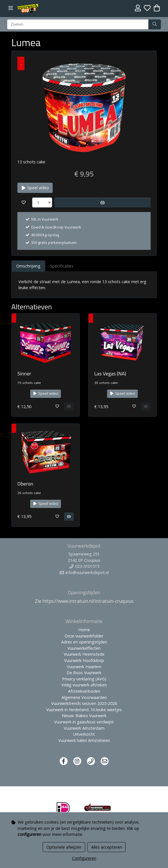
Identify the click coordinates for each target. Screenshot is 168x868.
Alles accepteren (106, 847)
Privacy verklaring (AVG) (84, 679)
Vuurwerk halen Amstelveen (84, 740)
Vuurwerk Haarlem (84, 667)
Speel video (35, 188)
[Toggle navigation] (11, 8)
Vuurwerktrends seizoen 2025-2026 (84, 703)
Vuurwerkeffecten (84, 648)
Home (84, 630)
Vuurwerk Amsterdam (84, 728)
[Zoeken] (78, 24)
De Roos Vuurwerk (84, 673)
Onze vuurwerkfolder (84, 636)
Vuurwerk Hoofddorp (84, 660)
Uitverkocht (84, 734)
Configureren (84, 858)
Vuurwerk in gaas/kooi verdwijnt (84, 722)
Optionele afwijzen (64, 847)
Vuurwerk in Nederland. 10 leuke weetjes (84, 710)
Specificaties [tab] (62, 266)
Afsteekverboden (84, 691)
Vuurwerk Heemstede (84, 654)
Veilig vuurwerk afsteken (84, 685)
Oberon (25, 484)
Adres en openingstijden (84, 642)
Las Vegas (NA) (110, 374)
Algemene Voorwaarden (84, 697)
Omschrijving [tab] (28, 266)
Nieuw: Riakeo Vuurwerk (84, 716)
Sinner (24, 374)
